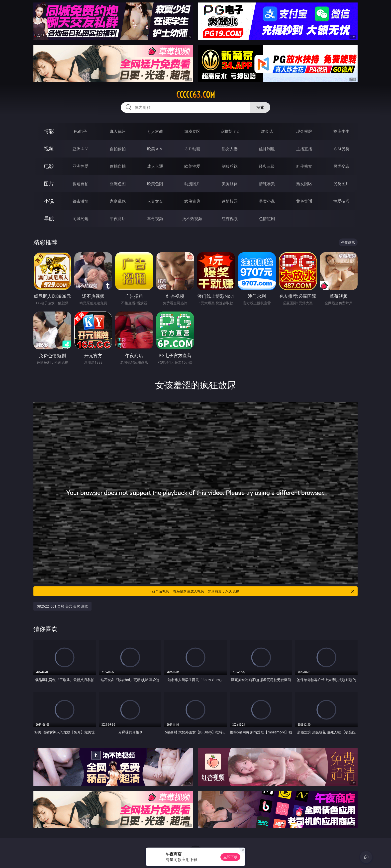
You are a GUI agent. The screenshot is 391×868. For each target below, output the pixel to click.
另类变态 (341, 166)
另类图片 (341, 184)
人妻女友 (155, 201)
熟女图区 (304, 184)
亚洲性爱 (81, 166)
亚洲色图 (118, 184)
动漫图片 (192, 184)
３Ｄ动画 (192, 149)
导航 (49, 218)
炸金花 (267, 131)
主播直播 (304, 149)
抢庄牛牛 (341, 131)
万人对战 (155, 131)
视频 (49, 149)
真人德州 (118, 131)
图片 (49, 184)
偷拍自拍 (118, 166)
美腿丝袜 (230, 184)
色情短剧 (267, 219)
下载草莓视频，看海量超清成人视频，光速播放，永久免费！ (252, 591)
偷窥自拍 (81, 184)
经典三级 (267, 166)
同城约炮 (81, 219)
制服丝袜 (230, 166)
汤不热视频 (192, 219)
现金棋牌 (304, 131)
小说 (49, 201)
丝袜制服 (267, 149)
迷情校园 (230, 201)
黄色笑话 (304, 201)
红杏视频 (230, 219)
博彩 (49, 131)
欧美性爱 (192, 166)
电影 (49, 166)
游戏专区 (192, 131)
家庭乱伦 (118, 201)
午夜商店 (118, 219)
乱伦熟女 (304, 166)
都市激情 (81, 201)
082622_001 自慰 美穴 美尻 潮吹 (62, 606)
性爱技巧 (341, 201)
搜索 (260, 107)
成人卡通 (155, 166)
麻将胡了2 (230, 131)
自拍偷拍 (118, 149)
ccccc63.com (196, 95)
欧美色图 (155, 184)
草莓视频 (155, 219)
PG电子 (80, 131)
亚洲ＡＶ (81, 149)
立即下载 (230, 857)
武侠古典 (192, 201)
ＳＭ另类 (341, 149)
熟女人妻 (230, 149)
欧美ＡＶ (155, 149)
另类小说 (267, 201)
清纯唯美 (267, 184)
